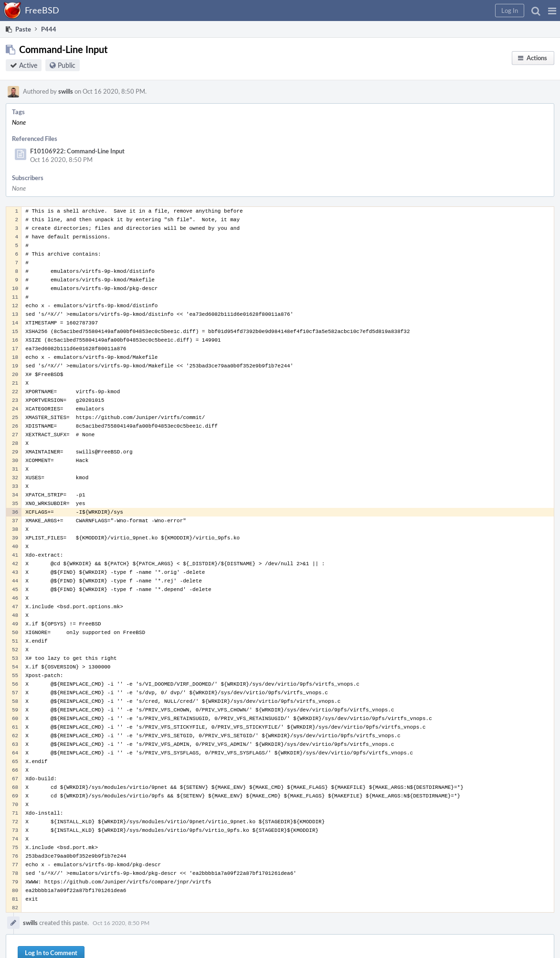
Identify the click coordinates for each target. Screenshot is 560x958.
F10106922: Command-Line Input (77, 151)
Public (67, 65)
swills (66, 91)
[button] (552, 11)
